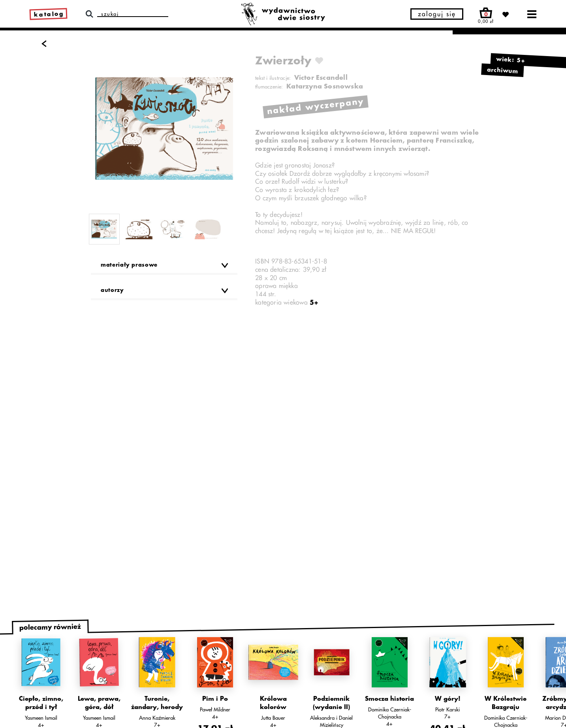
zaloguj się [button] (437, 14)
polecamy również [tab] (50, 627)
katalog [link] (49, 14)
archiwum (503, 70)
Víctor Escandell (321, 78)
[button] (164, 267)
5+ (314, 303)
